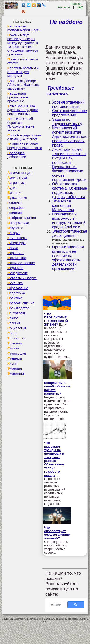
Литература (17, 243)
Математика (17, 258)
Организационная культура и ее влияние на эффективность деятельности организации (68, 258)
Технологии (16, 338)
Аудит (12, 188)
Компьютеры (17, 238)
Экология (15, 368)
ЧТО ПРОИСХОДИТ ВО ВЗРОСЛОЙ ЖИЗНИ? (56, 319)
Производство (18, 308)
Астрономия (17, 183)
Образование (18, 288)
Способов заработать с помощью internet (24, 137)
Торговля (15, 343)
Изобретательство (22, 218)
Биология (15, 193)
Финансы (15, 358)
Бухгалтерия (17, 198)
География (16, 208)
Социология (17, 328)
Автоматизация (19, 173)
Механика (15, 283)
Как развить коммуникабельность (24, 28)
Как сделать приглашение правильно (18, 97)
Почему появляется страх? (23, 61)
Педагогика (16, 293)
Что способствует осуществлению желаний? (57, 533)
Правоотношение (21, 303)
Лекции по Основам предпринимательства (25, 146)
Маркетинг (16, 253)
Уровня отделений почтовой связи (68, 104)
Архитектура (17, 178)
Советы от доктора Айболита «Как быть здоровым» (23, 85)
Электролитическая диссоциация (70, 233)
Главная (76, 4)
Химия (12, 363)
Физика (13, 348)
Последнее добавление (17, 155)
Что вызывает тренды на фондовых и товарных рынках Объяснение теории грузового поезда (54, 459)
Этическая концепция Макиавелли (63, 205)
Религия (14, 323)
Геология (15, 213)
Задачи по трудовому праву (67, 122)
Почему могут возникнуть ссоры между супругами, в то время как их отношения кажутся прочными (23, 45)
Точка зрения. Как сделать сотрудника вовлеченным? (23, 110)
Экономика (16, 373)
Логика (13, 248)
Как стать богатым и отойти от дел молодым (23, 72)
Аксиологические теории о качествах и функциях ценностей (69, 156)
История (14, 233)
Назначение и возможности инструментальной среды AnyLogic (69, 221)
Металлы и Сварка (22, 278)
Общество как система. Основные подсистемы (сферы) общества (70, 190)
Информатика (18, 223)
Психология (17, 313)
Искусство (15, 228)
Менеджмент (18, 273)
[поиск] (56, 605)
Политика (15, 298)
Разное (13, 318)
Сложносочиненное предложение (69, 113)
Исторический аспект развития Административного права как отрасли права (70, 137)
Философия (17, 353)
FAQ (80, 7)
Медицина (15, 268)
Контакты (64, 7)
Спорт (12, 333)
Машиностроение (21, 263)
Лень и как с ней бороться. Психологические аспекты (21, 125)
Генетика (15, 203)
